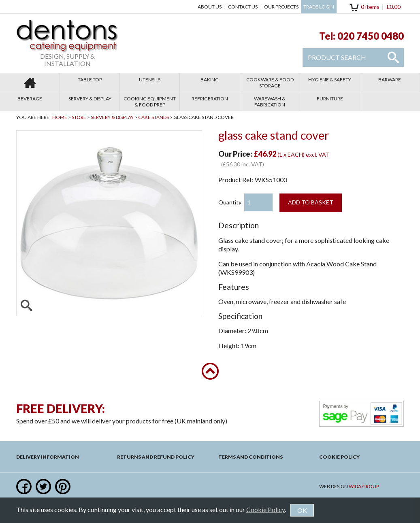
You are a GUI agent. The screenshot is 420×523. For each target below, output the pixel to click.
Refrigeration (210, 99)
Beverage (30, 99)
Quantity (230, 202)
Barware (390, 80)
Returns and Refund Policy (156, 457)
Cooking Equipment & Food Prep (150, 102)
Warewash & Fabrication (270, 102)
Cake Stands (154, 117)
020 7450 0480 (371, 36)
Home (60, 117)
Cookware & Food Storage (270, 83)
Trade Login (319, 7)
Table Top (90, 80)
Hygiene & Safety (330, 80)
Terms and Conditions (251, 457)
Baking (210, 80)
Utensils (150, 80)
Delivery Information (48, 457)
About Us (210, 7)
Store (79, 117)
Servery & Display (90, 99)
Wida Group (364, 486)
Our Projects (281, 7)
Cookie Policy (339, 457)
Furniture (330, 99)
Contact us (243, 7)
